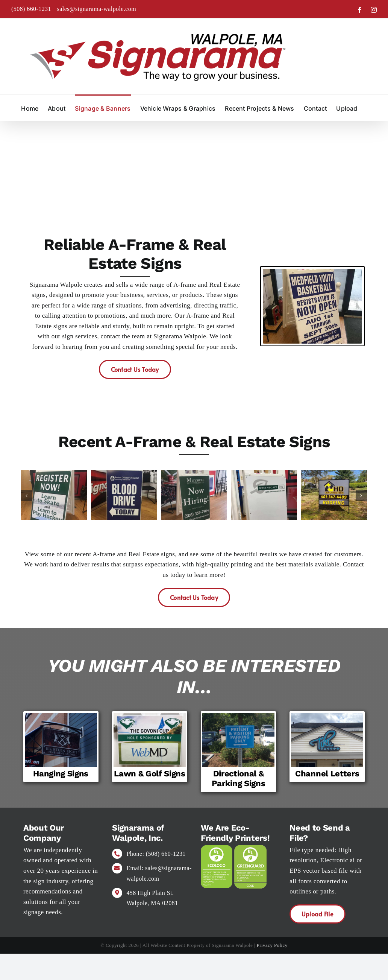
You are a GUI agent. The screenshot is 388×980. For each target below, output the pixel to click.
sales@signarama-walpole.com (97, 9)
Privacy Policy (272, 945)
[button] (27, 496)
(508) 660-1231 (31, 9)
